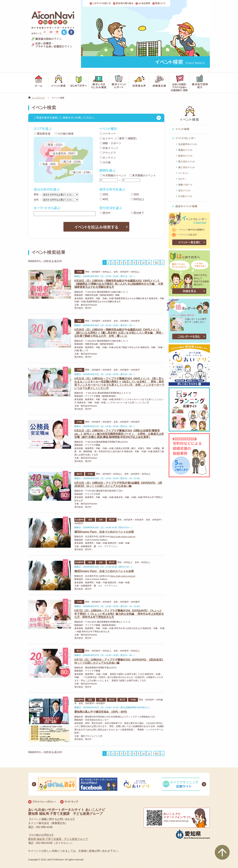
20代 (104, 194)
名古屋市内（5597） (64, 153)
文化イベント (109, 148)
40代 (104, 199)
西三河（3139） (72, 162)
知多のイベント (185, 156)
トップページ (38, 98)
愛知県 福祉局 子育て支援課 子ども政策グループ (58, 839)
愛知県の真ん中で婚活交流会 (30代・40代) (101, 712)
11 (149, 262)
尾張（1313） (55, 145)
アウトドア (108, 153)
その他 (105, 162)
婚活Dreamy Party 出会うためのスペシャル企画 (104, 532)
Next (204, 784)
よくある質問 (144, 3)
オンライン (108, 158)
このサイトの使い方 (102, 3)
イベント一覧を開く (189, 242)
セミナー (107, 138)
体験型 (130, 138)
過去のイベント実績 (186, 206)
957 (157, 262)
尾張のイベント (185, 150)
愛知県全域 (42, 134)
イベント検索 (182, 129)
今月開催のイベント (113, 175)
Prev (34, 784)
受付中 (105, 213)
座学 (120, 138)
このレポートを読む (189, 337)
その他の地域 (64, 134)
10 (143, 262)
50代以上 (138, 199)
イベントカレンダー (186, 138)
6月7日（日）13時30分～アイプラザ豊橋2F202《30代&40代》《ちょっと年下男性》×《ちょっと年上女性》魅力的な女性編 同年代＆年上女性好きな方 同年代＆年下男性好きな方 (119, 614)
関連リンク (160, 3)
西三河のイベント (187, 162)
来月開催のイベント (143, 175)
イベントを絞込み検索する (96, 227)
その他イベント (185, 196)
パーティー (108, 134)
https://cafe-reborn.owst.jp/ (123, 537)
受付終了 (138, 213)
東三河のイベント (187, 167)
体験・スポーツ (111, 143)
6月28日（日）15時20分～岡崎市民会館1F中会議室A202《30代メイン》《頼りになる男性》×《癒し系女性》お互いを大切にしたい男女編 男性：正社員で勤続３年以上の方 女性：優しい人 (119, 333)
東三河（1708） (81, 172)
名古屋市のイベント (188, 144)
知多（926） (49, 164)
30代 (135, 194)
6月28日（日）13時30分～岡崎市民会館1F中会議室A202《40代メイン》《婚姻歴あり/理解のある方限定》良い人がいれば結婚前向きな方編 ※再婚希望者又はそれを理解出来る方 (119, 284)
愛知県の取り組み (125, 3)
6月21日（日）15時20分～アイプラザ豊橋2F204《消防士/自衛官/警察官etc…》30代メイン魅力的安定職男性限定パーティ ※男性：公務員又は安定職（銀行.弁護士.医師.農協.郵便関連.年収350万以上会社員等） (119, 434)
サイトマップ (71, 802)
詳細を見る (189, 291)
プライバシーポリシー (44, 802)
